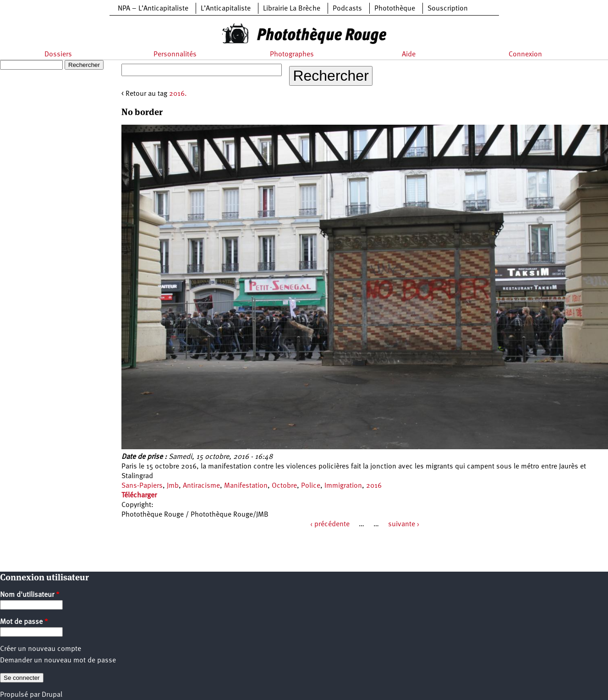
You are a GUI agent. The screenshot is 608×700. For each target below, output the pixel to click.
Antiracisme (201, 486)
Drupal (52, 695)
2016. (178, 94)
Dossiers (58, 55)
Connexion (525, 55)
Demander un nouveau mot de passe (58, 661)
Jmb (173, 486)
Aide (409, 55)
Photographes (292, 55)
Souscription (448, 9)
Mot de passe (24, 622)
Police (311, 486)
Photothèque (395, 9)
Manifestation (246, 486)
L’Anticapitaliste (226, 9)
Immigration (343, 486)
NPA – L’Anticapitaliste (153, 9)
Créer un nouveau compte (41, 649)
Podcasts (347, 9)
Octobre (284, 486)
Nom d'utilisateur (30, 595)
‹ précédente (330, 524)
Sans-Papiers (142, 486)
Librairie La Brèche (292, 9)
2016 (374, 486)
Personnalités (175, 55)
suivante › (404, 524)
